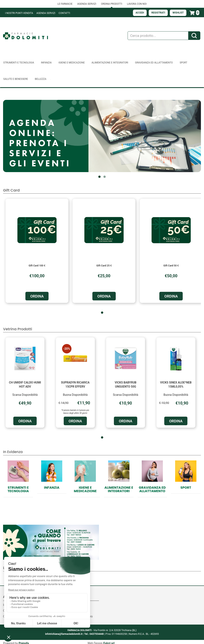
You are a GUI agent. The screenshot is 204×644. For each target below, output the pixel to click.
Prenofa (24, 640)
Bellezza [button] (41, 79)
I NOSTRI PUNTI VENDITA (19, 13)
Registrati (158, 13)
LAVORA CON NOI (137, 4)
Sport (186, 488)
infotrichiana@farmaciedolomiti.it (64, 631)
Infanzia (52, 488)
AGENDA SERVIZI (87, 4)
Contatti (64, 13)
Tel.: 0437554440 (94, 631)
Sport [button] (183, 63)
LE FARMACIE (65, 4)
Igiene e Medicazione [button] (72, 63)
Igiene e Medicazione (85, 489)
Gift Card (11, 190)
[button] (99, 177)
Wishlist (178, 13)
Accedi (140, 13)
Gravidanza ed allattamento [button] (154, 63)
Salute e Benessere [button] (16, 79)
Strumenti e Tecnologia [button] (19, 63)
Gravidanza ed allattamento (152, 489)
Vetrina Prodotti (18, 329)
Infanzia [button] (46, 63)
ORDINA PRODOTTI (112, 4)
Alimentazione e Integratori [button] (110, 63)
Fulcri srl (109, 640)
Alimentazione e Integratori (119, 489)
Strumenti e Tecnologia (18, 489)
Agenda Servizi (46, 13)
